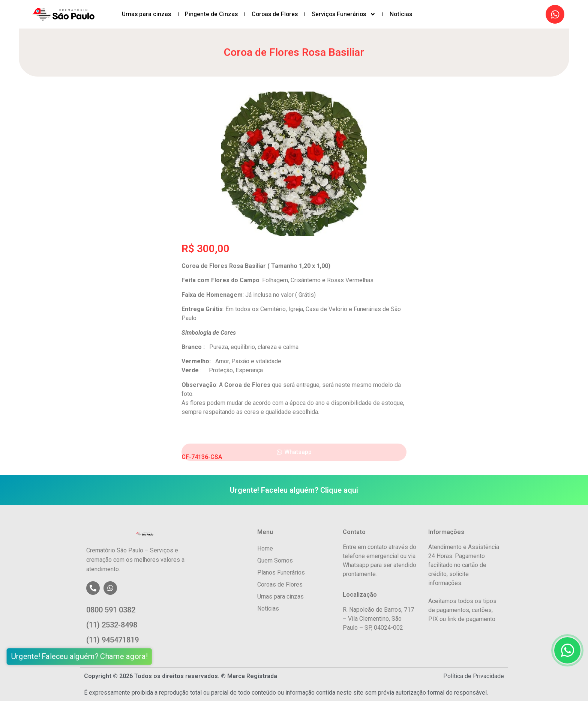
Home (265, 548)
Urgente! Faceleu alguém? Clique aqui (294, 490)
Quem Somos (275, 560)
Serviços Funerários (344, 14)
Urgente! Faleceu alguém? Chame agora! (78, 657)
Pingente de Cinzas (211, 14)
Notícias (401, 14)
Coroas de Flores (275, 14)
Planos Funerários (281, 572)
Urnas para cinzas (146, 14)
